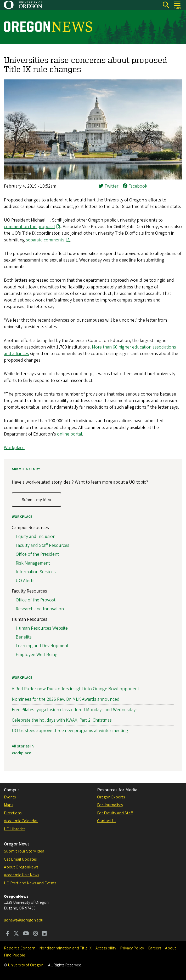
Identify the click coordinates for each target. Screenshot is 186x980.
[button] (93, 178)
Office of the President (37, 554)
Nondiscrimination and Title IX (65, 948)
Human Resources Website (42, 628)
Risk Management (33, 563)
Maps (9, 805)
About (171, 948)
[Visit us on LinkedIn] (44, 934)
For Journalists (110, 805)
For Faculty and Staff (115, 813)
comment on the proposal (29, 227)
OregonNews (17, 844)
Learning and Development (42, 646)
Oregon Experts (111, 797)
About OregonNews (21, 867)
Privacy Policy (132, 948)
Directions (13, 813)
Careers (154, 948)
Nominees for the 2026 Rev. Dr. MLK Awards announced (66, 699)
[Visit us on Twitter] (16, 934)
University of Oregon (26, 965)
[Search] (166, 5)
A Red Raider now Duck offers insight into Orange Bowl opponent (75, 689)
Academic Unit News (21, 875)
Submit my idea (36, 500)
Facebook (135, 186)
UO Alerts (25, 581)
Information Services (36, 572)
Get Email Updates (20, 859)
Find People (15, 955)
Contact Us (107, 821)
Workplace (14, 448)
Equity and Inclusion (36, 537)
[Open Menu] (177, 5)
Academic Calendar (21, 821)
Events (10, 797)
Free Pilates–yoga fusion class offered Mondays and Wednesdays (75, 710)
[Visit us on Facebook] (8, 934)
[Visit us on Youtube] (26, 934)
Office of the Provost (36, 600)
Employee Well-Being (37, 655)
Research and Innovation (40, 609)
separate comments (45, 240)
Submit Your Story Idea (24, 851)
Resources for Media (117, 790)
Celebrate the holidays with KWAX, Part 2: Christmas (62, 720)
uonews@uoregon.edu (24, 920)
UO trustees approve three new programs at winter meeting (70, 731)
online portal (70, 434)
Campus (12, 790)
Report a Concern (20, 948)
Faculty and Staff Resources (43, 545)
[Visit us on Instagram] (36, 934)
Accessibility (106, 948)
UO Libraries (15, 829)
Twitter (108, 186)
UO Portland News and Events (30, 883)
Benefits (24, 637)
